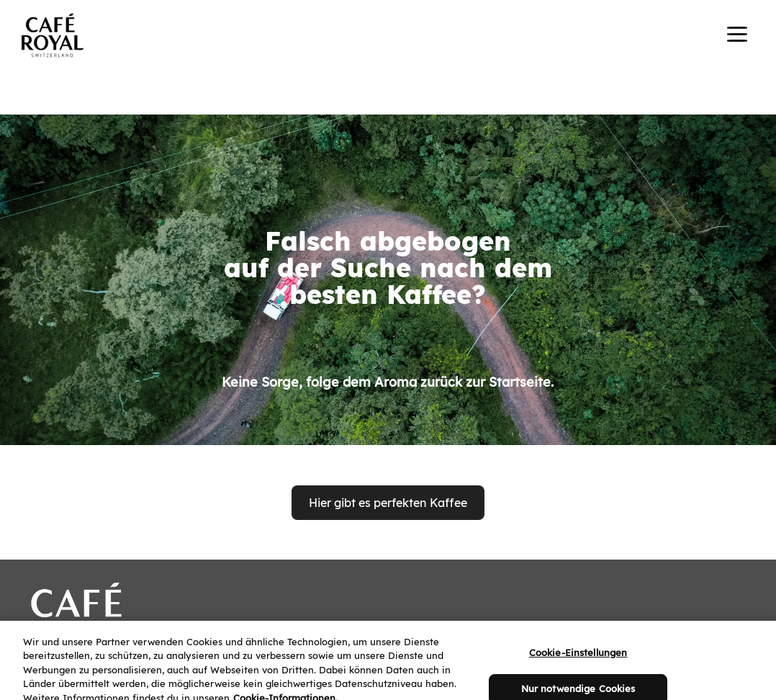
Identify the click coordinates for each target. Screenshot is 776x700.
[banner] (388, 37)
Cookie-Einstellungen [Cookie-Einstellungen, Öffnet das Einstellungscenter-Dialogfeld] (578, 665)
